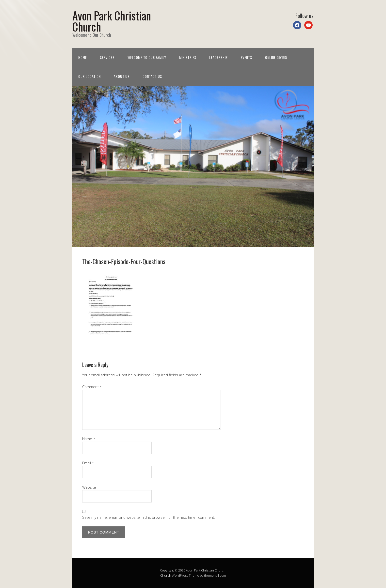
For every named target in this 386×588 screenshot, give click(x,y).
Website (89, 487)
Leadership (218, 57)
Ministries (188, 57)
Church (166, 575)
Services (107, 57)
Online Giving (276, 57)
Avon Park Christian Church (112, 21)
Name (89, 439)
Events (246, 57)
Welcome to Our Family (147, 57)
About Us (122, 76)
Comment (92, 387)
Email (88, 463)
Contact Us (152, 76)
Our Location (89, 76)
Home (83, 57)
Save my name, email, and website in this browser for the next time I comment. (149, 517)
